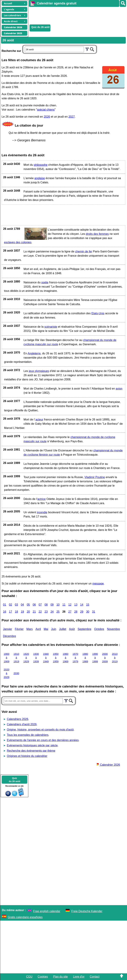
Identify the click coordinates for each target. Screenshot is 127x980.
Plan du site (60, 977)
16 (5, 612)
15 (88, 605)
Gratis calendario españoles (25, 917)
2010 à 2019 (115, 658)
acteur (39, 420)
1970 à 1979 (75, 658)
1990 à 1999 (95, 658)
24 (52, 612)
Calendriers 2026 (18, 719)
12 (70, 605)
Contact (95, 977)
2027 (72, 117)
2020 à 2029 (6, 673)
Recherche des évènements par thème (31, 751)
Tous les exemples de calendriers (28, 735)
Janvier (8, 629)
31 (94, 612)
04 (22, 605)
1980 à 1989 (85, 658)
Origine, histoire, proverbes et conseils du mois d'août (40, 730)
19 (22, 612)
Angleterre (34, 353)
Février (19, 629)
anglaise (40, 178)
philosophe (41, 165)
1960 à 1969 (66, 658)
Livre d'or (79, 977)
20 (28, 612)
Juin (54, 629)
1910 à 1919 (16, 658)
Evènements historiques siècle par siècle (32, 745)
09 (52, 605)
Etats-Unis (98, 313)
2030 (16, 673)
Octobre (99, 629)
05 (28, 605)
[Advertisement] (76, 15)
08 (46, 605)
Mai (46, 629)
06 (34, 605)
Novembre (113, 629)
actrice (42, 499)
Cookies (43, 977)
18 (17, 612)
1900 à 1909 (6, 658)
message (98, 584)
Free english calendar (47, 911)
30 (88, 612)
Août (72, 629)
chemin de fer (84, 251)
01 (5, 605)
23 (46, 612)
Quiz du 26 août (40, 27)
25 (58, 612)
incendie (42, 512)
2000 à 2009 (105, 658)
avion (119, 389)
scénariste (51, 327)
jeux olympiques (39, 371)
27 (70, 612)
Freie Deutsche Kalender (87, 911)
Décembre (9, 636)
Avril (38, 629)
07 (40, 605)
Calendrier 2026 (108, 765)
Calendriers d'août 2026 (22, 724)
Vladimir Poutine (95, 477)
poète (45, 282)
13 (76, 605)
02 (11, 605)
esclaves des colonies (18, 242)
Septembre (84, 629)
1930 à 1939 (36, 658)
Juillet (63, 629)
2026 (47, 117)
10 (58, 605)
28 (76, 612)
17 (11, 612)
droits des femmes (97, 234)
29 (82, 612)
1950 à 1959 (56, 658)
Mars (30, 629)
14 (82, 605)
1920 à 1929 (26, 658)
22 (40, 612)
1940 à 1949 (46, 658)
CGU (29, 977)
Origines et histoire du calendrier (27, 756)
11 (64, 605)
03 (17, 605)
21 (34, 612)
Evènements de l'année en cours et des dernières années (43, 740)
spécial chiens (46, 110)
